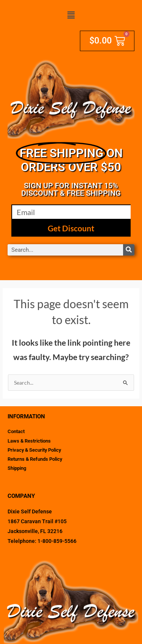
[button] (71, 15)
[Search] (129, 250)
